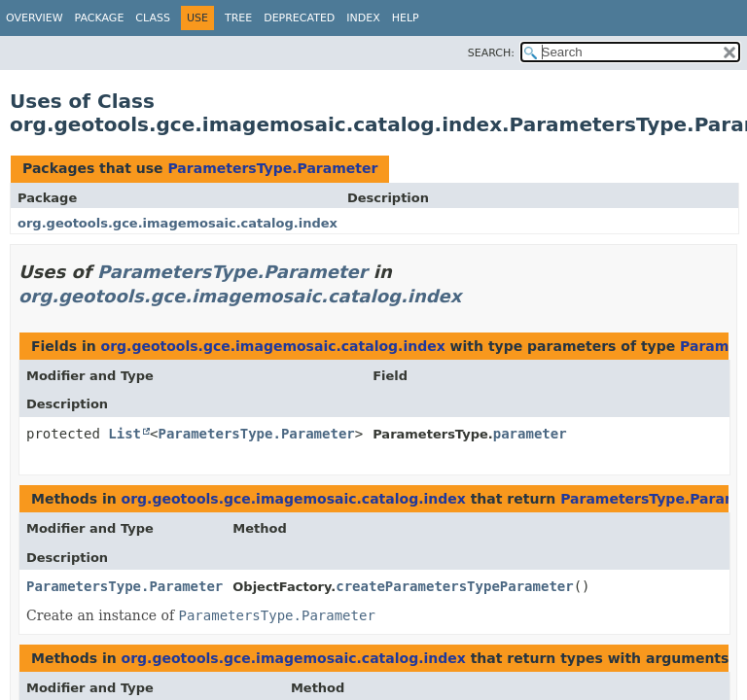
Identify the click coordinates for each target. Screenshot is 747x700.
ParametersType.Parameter (272, 168)
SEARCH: (491, 53)
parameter (530, 434)
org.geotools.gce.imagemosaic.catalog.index (178, 223)
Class (153, 18)
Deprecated (299, 18)
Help (406, 18)
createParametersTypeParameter (454, 586)
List (124, 434)
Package (100, 18)
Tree (238, 18)
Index (363, 18)
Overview (35, 18)
